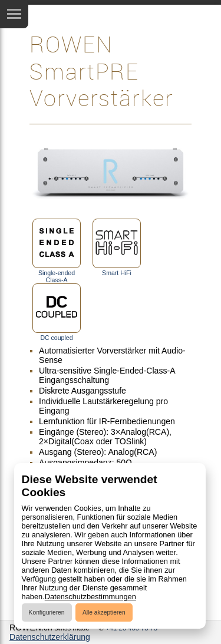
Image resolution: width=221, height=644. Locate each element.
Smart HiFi (117, 247)
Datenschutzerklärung (50, 637)
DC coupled (57, 312)
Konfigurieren (47, 612)
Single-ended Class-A (57, 251)
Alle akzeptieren (104, 612)
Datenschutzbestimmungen (90, 597)
